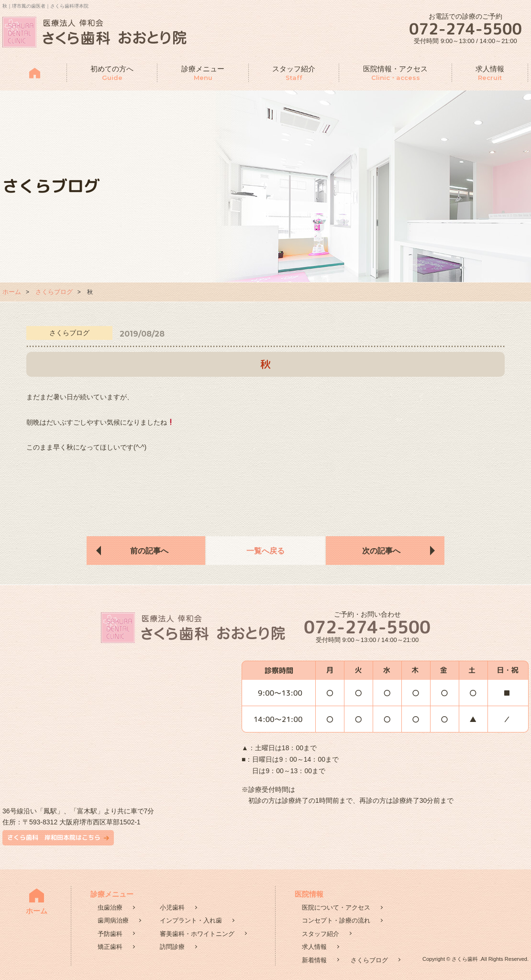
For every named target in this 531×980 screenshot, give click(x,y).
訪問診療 (172, 947)
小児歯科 (172, 907)
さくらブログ (54, 292)
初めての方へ (112, 73)
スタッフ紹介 (294, 73)
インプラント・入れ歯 (191, 920)
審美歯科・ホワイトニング (197, 934)
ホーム (12, 292)
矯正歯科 (110, 947)
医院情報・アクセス (395, 73)
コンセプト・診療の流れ (336, 920)
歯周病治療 (113, 920)
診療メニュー (203, 73)
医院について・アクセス (336, 907)
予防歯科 (110, 934)
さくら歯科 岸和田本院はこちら (54, 837)
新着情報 (314, 960)
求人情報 (490, 73)
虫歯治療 (110, 907)
